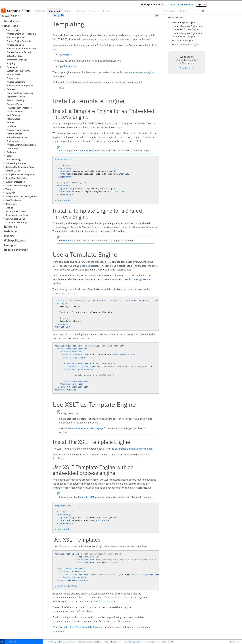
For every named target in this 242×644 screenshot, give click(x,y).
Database (11, 89)
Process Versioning (16, 82)
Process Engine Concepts (19, 41)
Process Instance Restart (19, 52)
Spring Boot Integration (17, 178)
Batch (9, 156)
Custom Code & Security (18, 71)
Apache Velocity (68, 66)
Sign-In (201, 4)
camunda (109, 642)
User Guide (11, 26)
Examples (10, 245)
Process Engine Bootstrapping (21, 34)
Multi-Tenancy (13, 115)
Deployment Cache (16, 97)
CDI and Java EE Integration (19, 186)
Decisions (11, 152)
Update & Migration (16, 250)
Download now (187, 68)
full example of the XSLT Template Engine (78, 627)
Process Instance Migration (20, 86)
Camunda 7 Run (13, 171)
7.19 (15, 16)
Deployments (13, 141)
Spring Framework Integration (20, 174)
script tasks (109, 601)
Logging (9, 208)
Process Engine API (16, 37)
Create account (186, 4)
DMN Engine (11, 204)
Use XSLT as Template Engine (185, 44)
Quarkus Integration (15, 182)
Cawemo (81, 11)
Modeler (9, 236)
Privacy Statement (137, 642)
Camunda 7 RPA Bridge (16, 223)
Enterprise (94, 11)
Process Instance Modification (21, 49)
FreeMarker (65, 55)
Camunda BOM (86, 150)
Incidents (11, 126)
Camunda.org (170, 11)
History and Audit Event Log (20, 93)
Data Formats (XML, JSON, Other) (21, 197)
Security (106, 11)
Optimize (68, 11)
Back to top (235, 642)
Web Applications (15, 240)
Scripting (11, 63)
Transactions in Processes (19, 108)
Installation (11, 231)
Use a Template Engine (182, 40)
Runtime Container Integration (20, 167)
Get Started (40, 11)
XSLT (61, 88)
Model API (10, 193)
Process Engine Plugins (18, 130)
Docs (173, 4)
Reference (10, 227)
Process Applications (16, 163)
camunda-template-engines (139, 72)
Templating (12, 67)
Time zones (12, 149)
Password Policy (14, 104)
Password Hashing (15, 100)
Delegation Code (15, 56)
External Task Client (15, 219)
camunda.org (51, 642)
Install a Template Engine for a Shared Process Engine (187, 35)
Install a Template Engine (183, 22)
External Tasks (13, 74)
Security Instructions (16, 211)
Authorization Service (17, 137)
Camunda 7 (55, 11)
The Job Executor (15, 111)
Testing (9, 189)
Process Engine (13, 30)
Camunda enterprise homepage (87, 428)
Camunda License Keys (17, 215)
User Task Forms (13, 200)
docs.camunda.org (68, 642)
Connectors (12, 78)
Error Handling (13, 160)
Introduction (12, 21)
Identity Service (14, 134)
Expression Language (17, 60)
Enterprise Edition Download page (134, 449)
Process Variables (15, 45)
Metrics (10, 123)
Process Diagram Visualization (21, 145)
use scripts (92, 266)
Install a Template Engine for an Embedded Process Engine (188, 28)
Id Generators (13, 119)
